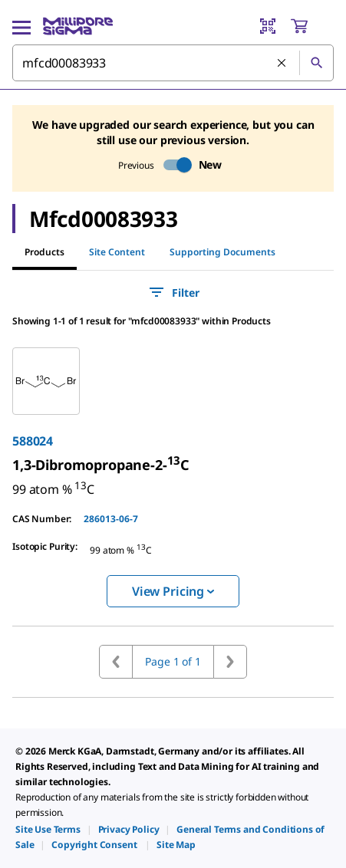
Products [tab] (44, 252)
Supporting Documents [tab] (222, 252)
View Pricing (173, 591)
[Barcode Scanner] (268, 26)
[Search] (316, 63)
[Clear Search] (282, 64)
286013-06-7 (111, 519)
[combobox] (173, 63)
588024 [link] (33, 441)
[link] (101, 465)
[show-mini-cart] (311, 26)
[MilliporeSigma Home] (78, 26)
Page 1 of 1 (173, 661)
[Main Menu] (21, 26)
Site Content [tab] (117, 252)
